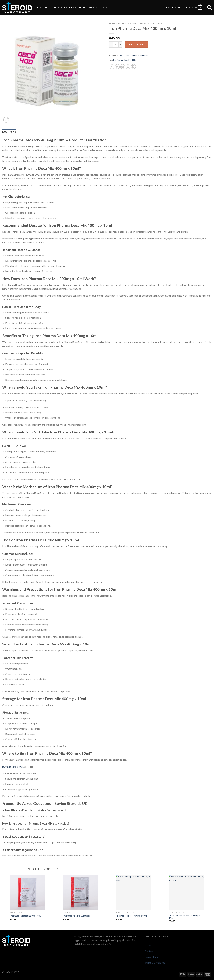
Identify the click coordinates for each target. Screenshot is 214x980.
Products (60, 7)
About (48, 7)
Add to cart (137, 44)
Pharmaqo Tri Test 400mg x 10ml (131, 916)
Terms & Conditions (155, 963)
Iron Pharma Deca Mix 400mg (125, 60)
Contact (105, 7)
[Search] (208, 7)
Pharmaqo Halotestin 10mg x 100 (25, 916)
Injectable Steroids (143, 23)
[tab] (9, 132)
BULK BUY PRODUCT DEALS (83, 7)
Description (9, 132)
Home (39, 7)
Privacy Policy (152, 957)
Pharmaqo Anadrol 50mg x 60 (76, 916)
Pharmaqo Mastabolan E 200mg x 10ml (184, 917)
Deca (159, 23)
